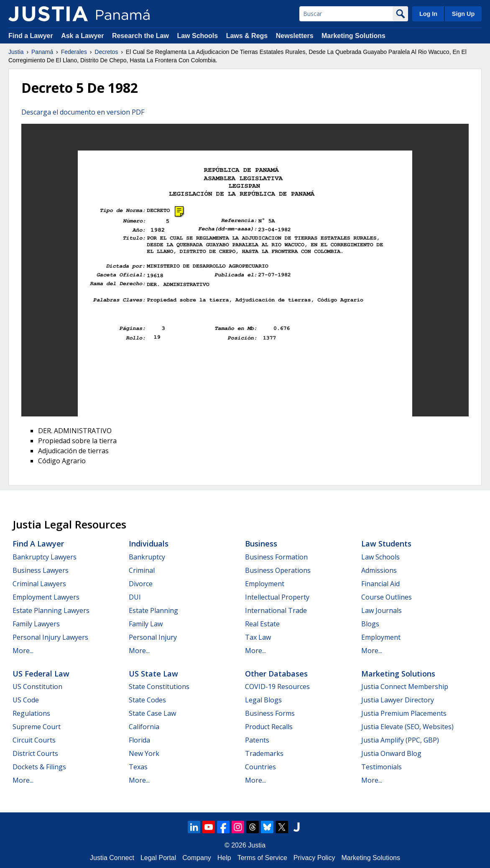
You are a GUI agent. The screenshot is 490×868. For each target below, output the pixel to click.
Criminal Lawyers (39, 584)
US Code (26, 700)
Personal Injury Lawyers (50, 637)
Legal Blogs (263, 700)
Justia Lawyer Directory (398, 700)
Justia (16, 52)
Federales (74, 52)
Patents (257, 740)
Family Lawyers (36, 624)
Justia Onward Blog (391, 753)
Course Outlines (387, 597)
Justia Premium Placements (404, 713)
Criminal (142, 570)
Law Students (386, 544)
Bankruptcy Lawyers (45, 557)
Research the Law (140, 36)
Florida (139, 740)
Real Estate (262, 624)
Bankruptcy (147, 557)
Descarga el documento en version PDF (83, 112)
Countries (260, 767)
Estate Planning (153, 610)
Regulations (31, 713)
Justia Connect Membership (405, 687)
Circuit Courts (34, 740)
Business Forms (270, 713)
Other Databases (276, 674)
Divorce (141, 584)
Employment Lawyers (46, 597)
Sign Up (463, 14)
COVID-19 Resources (277, 687)
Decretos (106, 52)
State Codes (147, 700)
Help (224, 858)
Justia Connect (112, 858)
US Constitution (37, 687)
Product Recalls (269, 727)
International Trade (276, 610)
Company (197, 858)
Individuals (149, 544)
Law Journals (382, 610)
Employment (265, 584)
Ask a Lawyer (83, 36)
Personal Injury (153, 637)
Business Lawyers (41, 570)
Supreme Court (37, 727)
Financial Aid (380, 584)
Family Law (146, 624)
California (144, 727)
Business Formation (276, 557)
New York (144, 753)
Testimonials (382, 767)
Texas (138, 767)
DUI (135, 597)
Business (261, 544)
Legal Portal (158, 858)
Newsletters (295, 36)
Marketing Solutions (353, 36)
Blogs (370, 624)
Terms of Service (262, 858)
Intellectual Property (277, 597)
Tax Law (258, 637)
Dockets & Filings (39, 767)
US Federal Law (41, 674)
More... (23, 651)
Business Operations (278, 570)
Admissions (379, 570)
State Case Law (152, 713)
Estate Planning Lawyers (51, 610)
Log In (428, 14)
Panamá (42, 52)
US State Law (153, 674)
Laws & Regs (247, 36)
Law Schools (197, 36)
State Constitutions (159, 687)
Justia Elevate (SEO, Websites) (407, 727)
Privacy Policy (314, 858)
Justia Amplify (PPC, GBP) (400, 740)
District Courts (35, 753)
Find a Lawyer (31, 36)
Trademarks (264, 753)
